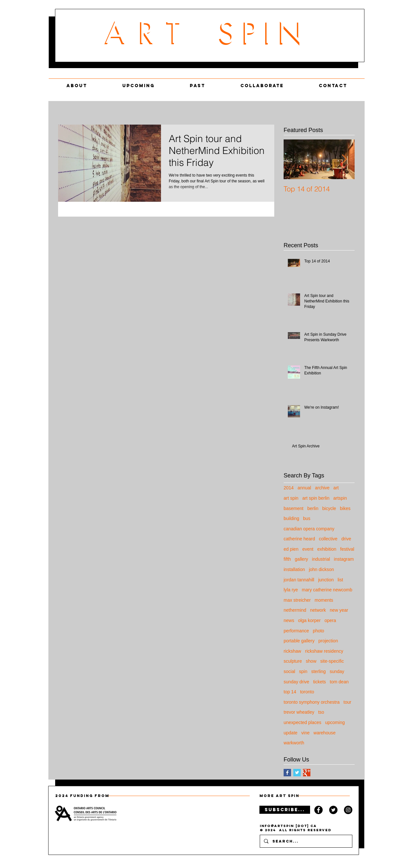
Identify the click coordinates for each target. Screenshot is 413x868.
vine (306, 733)
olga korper (309, 620)
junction (326, 580)
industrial (321, 559)
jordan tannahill (299, 580)
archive (322, 488)
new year (339, 610)
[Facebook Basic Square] (287, 773)
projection (328, 641)
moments (324, 600)
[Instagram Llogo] (348, 810)
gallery (302, 559)
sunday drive (296, 682)
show (311, 661)
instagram (344, 559)
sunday (337, 671)
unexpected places (302, 722)
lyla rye (291, 590)
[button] (262, 83)
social (289, 671)
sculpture (293, 661)
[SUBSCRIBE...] (285, 810)
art (336, 488)
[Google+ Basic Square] (307, 773)
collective (328, 539)
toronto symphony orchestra (312, 702)
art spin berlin (316, 498)
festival (347, 549)
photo (319, 631)
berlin (313, 508)
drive (346, 539)
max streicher (297, 600)
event (308, 549)
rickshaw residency (324, 651)
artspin (340, 498)
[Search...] (305, 841)
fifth (287, 559)
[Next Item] (344, 159)
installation (294, 569)
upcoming (335, 722)
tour (348, 702)
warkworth (294, 743)
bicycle (329, 508)
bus (307, 518)
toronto (307, 692)
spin (303, 671)
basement (293, 508)
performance (296, 631)
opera (330, 620)
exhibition (327, 549)
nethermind (295, 610)
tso (321, 712)
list (340, 580)
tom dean (339, 682)
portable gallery (299, 641)
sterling (318, 671)
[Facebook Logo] (318, 810)
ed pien (291, 549)
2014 (289, 488)
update (291, 733)
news (289, 620)
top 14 (290, 692)
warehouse (325, 733)
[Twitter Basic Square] (297, 773)
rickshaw (292, 651)
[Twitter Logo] (333, 810)
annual (304, 488)
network (318, 610)
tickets (319, 682)
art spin (291, 498)
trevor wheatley (299, 712)
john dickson (321, 569)
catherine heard (299, 539)
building (291, 518)
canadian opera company (309, 529)
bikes (345, 508)
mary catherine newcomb (327, 590)
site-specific (332, 661)
